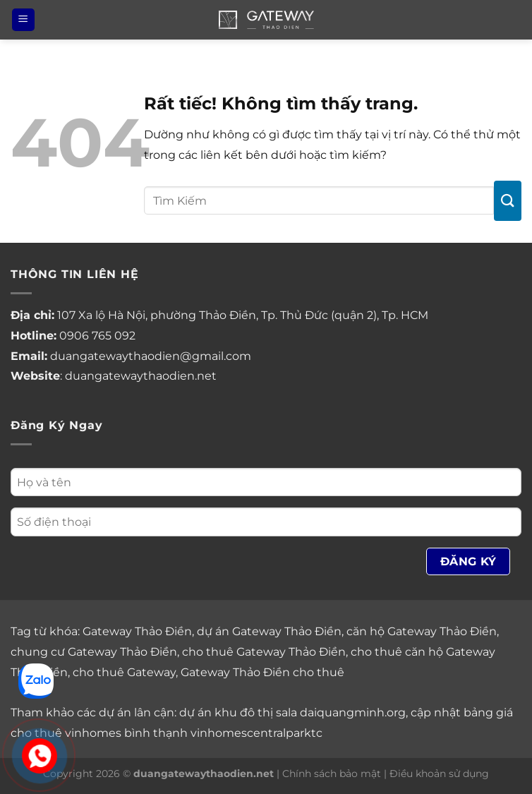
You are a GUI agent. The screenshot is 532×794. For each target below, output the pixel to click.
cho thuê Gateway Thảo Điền (264, 652)
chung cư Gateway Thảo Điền (94, 652)
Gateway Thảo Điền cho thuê (262, 672)
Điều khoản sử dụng (439, 774)
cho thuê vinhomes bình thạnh (99, 733)
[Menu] (23, 20)
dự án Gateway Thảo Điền (269, 631)
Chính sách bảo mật (332, 774)
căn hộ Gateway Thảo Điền (422, 631)
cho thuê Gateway (124, 672)
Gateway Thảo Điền (137, 631)
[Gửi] (508, 201)
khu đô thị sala (256, 712)
